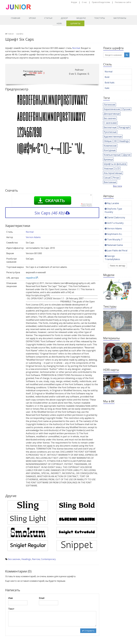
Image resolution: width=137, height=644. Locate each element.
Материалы (120, 18)
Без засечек (14, 559)
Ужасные (108, 168)
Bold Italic (110, 83)
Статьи (48, 18)
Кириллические (112, 109)
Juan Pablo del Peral (116, 251)
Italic (107, 88)
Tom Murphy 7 (113, 240)
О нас (84, 2)
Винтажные (110, 182)
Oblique (108, 141)
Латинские (109, 105)
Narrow (36, 559)
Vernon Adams (33, 237)
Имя (10, 598)
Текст (11, 609)
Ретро (116, 178)
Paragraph (124, 127)
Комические (110, 146)
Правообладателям (101, 2)
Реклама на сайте (123, 2)
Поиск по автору (117, 266)
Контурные (110, 150)
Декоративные (112, 114)
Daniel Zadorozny (115, 217)
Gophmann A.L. (114, 234)
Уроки (32, 18)
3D (115, 141)
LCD (118, 168)
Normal (76, 48)
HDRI (59, 23)
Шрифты (75, 23)
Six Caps (52, 213)
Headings (26, 559)
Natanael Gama (114, 245)
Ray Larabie (112, 203)
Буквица (108, 159)
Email (42, 598)
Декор (64, 18)
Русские (127, 109)
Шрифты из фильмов (115, 164)
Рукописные (110, 132)
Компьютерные (112, 155)
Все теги (117, 186)
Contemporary (48, 559)
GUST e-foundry (114, 223)
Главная (16, 18)
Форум (74, 2)
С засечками (110, 123)
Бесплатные (110, 127)
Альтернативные (113, 173)
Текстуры (100, 18)
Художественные (113, 137)
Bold (107, 77)
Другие (127, 155)
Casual (107, 178)
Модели (81, 18)
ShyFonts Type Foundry (113, 210)
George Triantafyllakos (112, 258)
